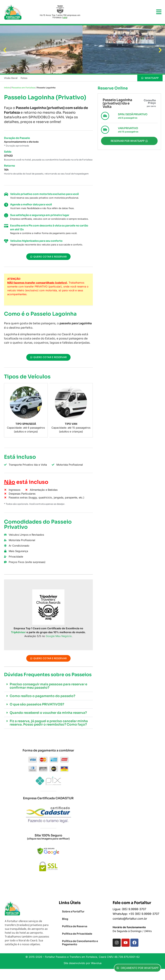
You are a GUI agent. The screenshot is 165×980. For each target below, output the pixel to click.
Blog (65, 919)
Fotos (24, 78)
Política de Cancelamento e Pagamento (80, 943)
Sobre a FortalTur (73, 912)
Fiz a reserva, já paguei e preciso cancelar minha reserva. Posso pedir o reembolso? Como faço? (49, 723)
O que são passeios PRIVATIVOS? (37, 704)
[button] (5, 50)
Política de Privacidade (77, 934)
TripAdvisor (18, 632)
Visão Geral (11, 78)
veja (65, 17)
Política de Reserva (75, 926)
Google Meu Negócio (59, 636)
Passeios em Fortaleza (24, 88)
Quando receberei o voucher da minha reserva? (48, 713)
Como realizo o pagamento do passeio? (42, 696)
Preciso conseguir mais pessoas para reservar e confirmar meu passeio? (48, 686)
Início (7, 88)
